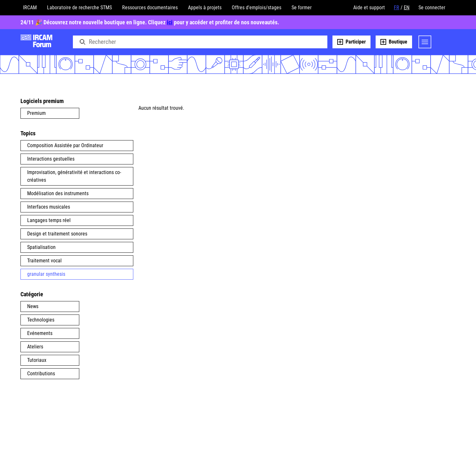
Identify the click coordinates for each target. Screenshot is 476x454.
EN (407, 8)
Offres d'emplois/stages (257, 8)
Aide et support (369, 8)
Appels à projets (205, 8)
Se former (302, 8)
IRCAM (30, 8)
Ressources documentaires (150, 8)
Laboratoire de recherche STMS (79, 8)
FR (397, 8)
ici (170, 22)
